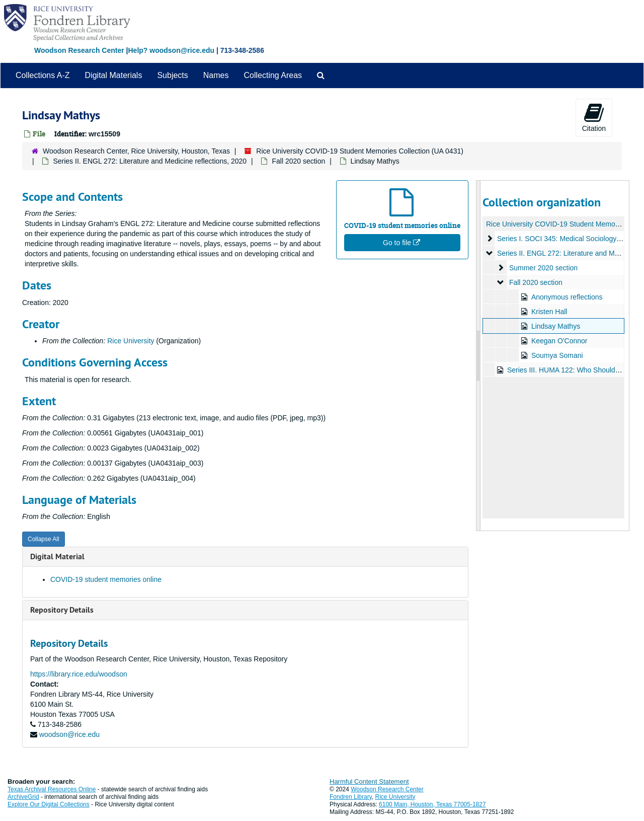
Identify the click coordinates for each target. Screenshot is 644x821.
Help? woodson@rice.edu (171, 50)
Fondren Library (351, 797)
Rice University (131, 341)
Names (216, 75)
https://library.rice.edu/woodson (79, 674)
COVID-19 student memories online (106, 579)
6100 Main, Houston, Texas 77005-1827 (432, 804)
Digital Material (57, 556)
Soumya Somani (557, 355)
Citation (594, 117)
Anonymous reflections (567, 297)
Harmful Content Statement (369, 781)
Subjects (172, 75)
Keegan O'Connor (559, 341)
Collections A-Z (43, 75)
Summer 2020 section (543, 268)
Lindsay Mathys (555, 326)
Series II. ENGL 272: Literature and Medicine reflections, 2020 (150, 161)
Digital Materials (114, 75)
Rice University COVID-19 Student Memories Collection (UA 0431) (360, 151)
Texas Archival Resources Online (52, 789)
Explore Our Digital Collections (49, 804)
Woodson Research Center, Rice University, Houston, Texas (136, 151)
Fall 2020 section (298, 161)
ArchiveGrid (23, 797)
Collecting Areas (273, 75)
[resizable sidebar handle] (478, 356)
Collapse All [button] (44, 539)
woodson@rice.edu (69, 734)
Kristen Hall (549, 312)
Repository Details (62, 610)
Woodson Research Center (79, 50)
